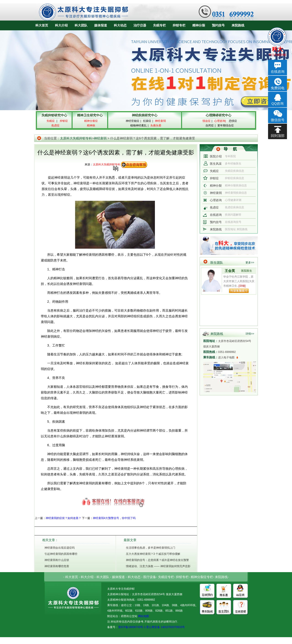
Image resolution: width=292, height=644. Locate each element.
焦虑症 (214, 207)
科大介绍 (61, 25)
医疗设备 (150, 577)
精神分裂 (199, 25)
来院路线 (238, 25)
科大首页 (42, 25)
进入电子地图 (226, 357)
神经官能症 (133, 121)
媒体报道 (101, 25)
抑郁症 (214, 178)
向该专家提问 (239, 291)
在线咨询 (216, 215)
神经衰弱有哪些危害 (57, 566)
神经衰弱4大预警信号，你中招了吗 (114, 518)
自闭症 (210, 125)
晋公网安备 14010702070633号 (166, 627)
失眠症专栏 (166, 577)
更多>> (250, 263)
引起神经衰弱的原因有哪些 (61, 554)
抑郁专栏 (179, 25)
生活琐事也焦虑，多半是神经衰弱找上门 (151, 548)
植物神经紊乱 (138, 125)
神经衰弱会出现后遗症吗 (60, 548)
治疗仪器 (140, 25)
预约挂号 (218, 25)
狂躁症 (147, 121)
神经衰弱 (100, 138)
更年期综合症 (226, 125)
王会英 (230, 271)
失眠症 (214, 171)
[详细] (242, 286)
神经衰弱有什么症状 (57, 560)
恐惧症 (233, 121)
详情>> (250, 334)
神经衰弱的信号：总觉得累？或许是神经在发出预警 (157, 560)
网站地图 (143, 616)
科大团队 (81, 25)
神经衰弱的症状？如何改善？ (63, 518)
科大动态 (120, 25)
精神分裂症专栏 (202, 577)
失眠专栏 (159, 25)
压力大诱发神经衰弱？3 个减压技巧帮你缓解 (153, 554)
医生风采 (216, 164)
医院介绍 (216, 156)
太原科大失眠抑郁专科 (76, 138)
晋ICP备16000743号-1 (132, 627)
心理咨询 (216, 200)
